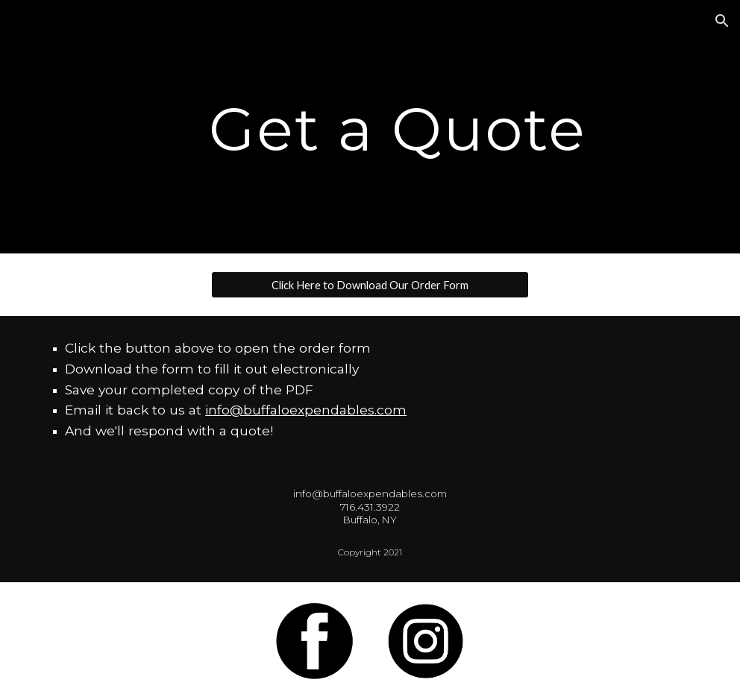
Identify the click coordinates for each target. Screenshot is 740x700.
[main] (398, 127)
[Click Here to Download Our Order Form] (370, 285)
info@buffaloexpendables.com (306, 410)
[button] (722, 21)
